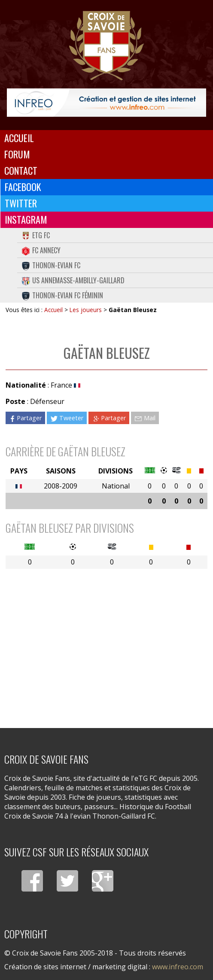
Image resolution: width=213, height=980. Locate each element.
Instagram (26, 219)
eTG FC (36, 235)
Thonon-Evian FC (51, 265)
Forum (17, 154)
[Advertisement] (106, 643)
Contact (21, 170)
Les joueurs (86, 310)
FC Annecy (41, 250)
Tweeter (67, 418)
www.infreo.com (178, 967)
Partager (25, 418)
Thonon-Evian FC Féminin (62, 295)
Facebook (23, 187)
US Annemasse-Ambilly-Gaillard (73, 280)
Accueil (19, 138)
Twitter (21, 203)
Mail (145, 418)
